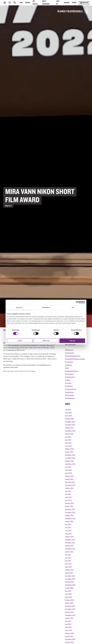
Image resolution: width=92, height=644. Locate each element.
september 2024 (70, 464)
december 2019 (70, 606)
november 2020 (70, 579)
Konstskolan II (70, 377)
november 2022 (70, 512)
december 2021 (70, 540)
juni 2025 (68, 437)
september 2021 (70, 549)
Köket (67, 368)
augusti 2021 (69, 552)
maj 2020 (68, 591)
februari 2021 (69, 570)
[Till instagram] (9, 3)
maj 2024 (68, 467)
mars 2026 (68, 416)
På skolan (68, 383)
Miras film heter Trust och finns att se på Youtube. (19, 371)
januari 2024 (69, 479)
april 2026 (68, 413)
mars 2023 (68, 500)
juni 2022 (68, 524)
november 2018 (70, 639)
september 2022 (70, 518)
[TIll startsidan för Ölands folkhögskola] (73, 11)
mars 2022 (68, 534)
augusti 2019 (69, 618)
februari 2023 (69, 503)
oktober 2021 (69, 546)
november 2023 (70, 485)
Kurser (28, 3)
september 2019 (70, 615)
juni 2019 (68, 621)
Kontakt (67, 3)
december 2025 (70, 422)
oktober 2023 (69, 488)
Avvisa (20, 341)
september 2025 (70, 431)
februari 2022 (69, 537)
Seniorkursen (69, 392)
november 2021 (70, 543)
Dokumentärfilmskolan (73, 356)
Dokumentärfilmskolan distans (75, 359)
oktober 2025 (69, 428)
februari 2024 (69, 476)
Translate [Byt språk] (84, 3)
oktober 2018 (69, 642)
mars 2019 (68, 630)
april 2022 (68, 530)
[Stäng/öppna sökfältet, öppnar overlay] (14, 3)
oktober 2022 (69, 515)
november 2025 (70, 425)
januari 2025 (69, 452)
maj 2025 (68, 440)
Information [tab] (46, 307)
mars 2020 (68, 597)
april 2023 (68, 497)
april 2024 (68, 470)
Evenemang (69, 362)
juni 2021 (68, 558)
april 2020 (68, 594)
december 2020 (70, 576)
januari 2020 (69, 603)
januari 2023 (69, 506)
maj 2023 (68, 494)
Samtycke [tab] (19, 307)
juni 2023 (68, 491)
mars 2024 (68, 473)
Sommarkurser (70, 398)
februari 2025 (69, 449)
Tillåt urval (46, 341)
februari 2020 (69, 600)
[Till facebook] (5, 3)
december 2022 (70, 509)
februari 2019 (69, 633)
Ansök (74, 3)
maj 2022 (68, 527)
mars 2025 (68, 446)
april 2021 (68, 564)
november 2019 (70, 609)
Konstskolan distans (72, 371)
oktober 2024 (69, 461)
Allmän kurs (69, 350)
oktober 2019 (69, 612)
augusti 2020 (69, 588)
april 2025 (68, 443)
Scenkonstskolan (70, 389)
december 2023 (70, 482)
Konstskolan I (70, 374)
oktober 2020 (69, 582)
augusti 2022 (69, 521)
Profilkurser (69, 386)
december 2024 (70, 455)
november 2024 (70, 458)
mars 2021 (68, 567)
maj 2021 (68, 561)
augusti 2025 (69, 434)
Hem (21, 3)
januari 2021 (69, 573)
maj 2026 (68, 410)
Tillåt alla (72, 341)
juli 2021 (68, 555)
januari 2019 (69, 636)
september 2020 (70, 585)
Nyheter (68, 380)
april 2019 (68, 627)
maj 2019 (68, 624)
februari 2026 (69, 419)
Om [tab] (73, 307)
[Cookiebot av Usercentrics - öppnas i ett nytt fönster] (77, 302)
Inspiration (69, 365)
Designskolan (69, 353)
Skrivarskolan (70, 395)
